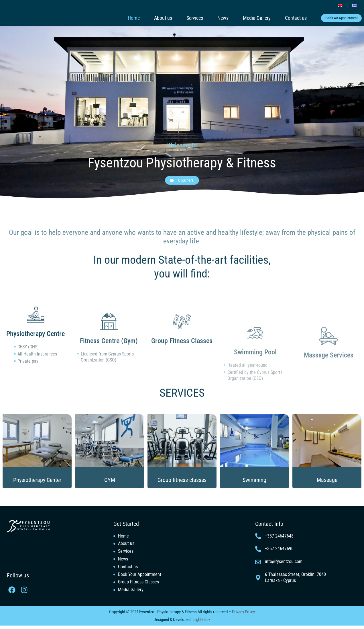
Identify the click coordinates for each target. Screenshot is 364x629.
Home (126, 18)
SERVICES (182, 383)
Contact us (288, 18)
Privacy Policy (243, 615)
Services (187, 18)
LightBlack (202, 623)
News (215, 18)
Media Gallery (249, 18)
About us (155, 18)
